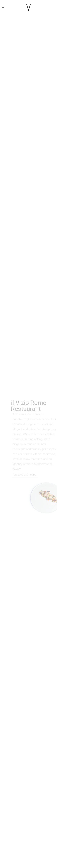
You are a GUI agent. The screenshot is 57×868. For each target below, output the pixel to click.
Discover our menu (26, 475)
